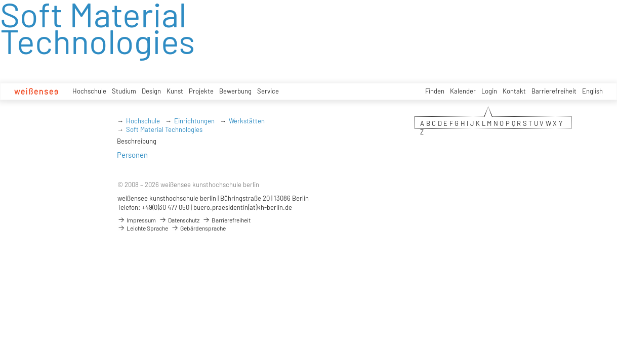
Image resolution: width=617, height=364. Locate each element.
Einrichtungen (194, 121)
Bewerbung (235, 91)
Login (489, 91)
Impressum (137, 220)
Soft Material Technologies (164, 129)
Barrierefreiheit (554, 91)
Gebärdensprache (198, 228)
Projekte (201, 91)
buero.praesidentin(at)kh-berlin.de (243, 207)
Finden (435, 91)
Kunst (175, 91)
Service (268, 91)
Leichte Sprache (143, 228)
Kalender (463, 91)
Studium (124, 91)
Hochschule (89, 91)
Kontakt (514, 91)
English (592, 91)
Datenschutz (179, 220)
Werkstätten (247, 121)
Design (151, 91)
